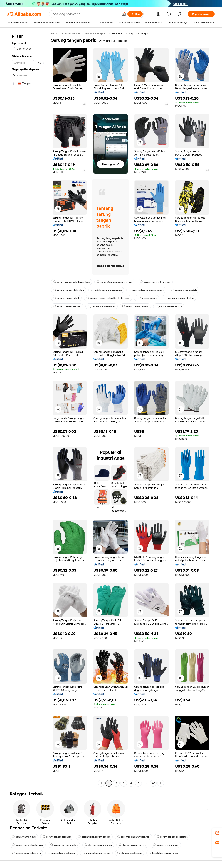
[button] (124, 14)
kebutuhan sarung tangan (164, 853)
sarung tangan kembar (67, 306)
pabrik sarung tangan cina (106, 290)
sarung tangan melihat (64, 845)
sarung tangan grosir (166, 845)
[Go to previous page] (101, 783)
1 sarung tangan (147, 298)
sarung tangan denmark (26, 853)
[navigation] (28, 409)
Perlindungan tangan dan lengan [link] (130, 33)
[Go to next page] (161, 783)
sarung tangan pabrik (184, 290)
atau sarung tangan (129, 853)
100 (153, 783)
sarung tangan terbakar (57, 837)
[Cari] (135, 14)
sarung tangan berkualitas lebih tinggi (108, 298)
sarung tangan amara (135, 306)
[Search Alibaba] (86, 14)
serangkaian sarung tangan (94, 837)
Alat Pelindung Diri (96, 33)
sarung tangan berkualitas (172, 837)
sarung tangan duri (24, 837)
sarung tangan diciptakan (155, 282)
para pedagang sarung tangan (146, 290)
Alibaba (55, 33)
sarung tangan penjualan (179, 298)
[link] (217, 833)
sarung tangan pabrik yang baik (72, 282)
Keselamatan (72, 33)
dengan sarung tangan (98, 845)
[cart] (170, 15)
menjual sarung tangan (62, 853)
